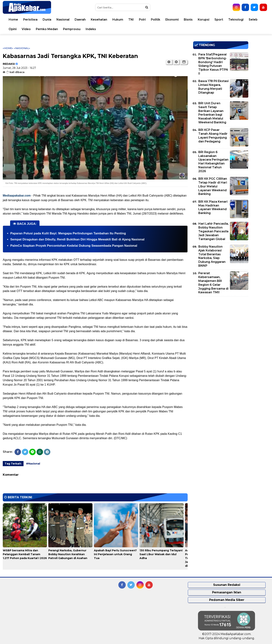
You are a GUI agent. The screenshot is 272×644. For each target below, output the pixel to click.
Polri (142, 20)
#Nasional (33, 464)
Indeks (91, 29)
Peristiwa (30, 20)
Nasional (63, 20)
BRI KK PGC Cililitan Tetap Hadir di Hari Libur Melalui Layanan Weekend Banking (213, 186)
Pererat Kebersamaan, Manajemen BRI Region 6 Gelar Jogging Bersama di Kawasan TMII (213, 283)
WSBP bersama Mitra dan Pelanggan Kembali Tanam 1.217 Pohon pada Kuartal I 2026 (25, 554)
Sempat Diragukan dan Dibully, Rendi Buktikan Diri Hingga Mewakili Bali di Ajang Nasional (77, 239)
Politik (156, 20)
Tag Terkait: (13, 464)
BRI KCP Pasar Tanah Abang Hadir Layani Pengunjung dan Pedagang (213, 136)
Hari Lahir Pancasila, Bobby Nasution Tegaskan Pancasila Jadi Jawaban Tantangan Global (213, 231)
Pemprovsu (72, 29)
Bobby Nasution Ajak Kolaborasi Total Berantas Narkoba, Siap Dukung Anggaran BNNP (212, 256)
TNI (131, 20)
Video (26, 29)
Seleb (253, 20)
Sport (219, 20)
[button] (184, 62)
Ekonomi (172, 20)
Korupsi (204, 20)
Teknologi (236, 20)
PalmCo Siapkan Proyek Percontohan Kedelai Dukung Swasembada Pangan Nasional (74, 246)
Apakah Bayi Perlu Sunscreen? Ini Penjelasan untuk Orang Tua (115, 554)
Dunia (47, 20)
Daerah (80, 20)
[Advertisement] (221, 325)
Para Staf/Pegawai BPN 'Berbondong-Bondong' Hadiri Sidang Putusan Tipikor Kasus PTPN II (213, 64)
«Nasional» (22, 48)
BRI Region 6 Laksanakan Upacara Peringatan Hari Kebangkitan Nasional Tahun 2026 (213, 162)
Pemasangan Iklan (227, 592)
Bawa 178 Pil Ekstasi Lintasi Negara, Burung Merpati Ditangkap (213, 87)
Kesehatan (99, 20)
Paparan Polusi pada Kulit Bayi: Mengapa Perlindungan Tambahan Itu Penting (68, 233)
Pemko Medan (47, 29)
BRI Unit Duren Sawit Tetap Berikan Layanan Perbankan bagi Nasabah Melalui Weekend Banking (212, 113)
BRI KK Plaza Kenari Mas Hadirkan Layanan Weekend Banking (213, 207)
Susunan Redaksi (227, 585)
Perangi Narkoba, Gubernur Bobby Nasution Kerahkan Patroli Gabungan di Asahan (68, 554)
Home (13, 20)
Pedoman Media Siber (227, 600)
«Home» (8, 48)
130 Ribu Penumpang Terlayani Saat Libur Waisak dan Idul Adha (161, 554)
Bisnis (188, 20)
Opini (13, 29)
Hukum (118, 20)
